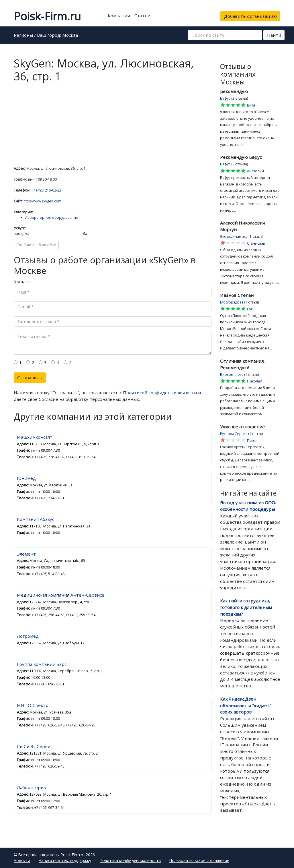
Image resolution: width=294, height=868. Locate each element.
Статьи (142, 16)
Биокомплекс (232, 375)
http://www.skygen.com (42, 201)
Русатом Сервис (234, 434)
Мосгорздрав (232, 302)
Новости (22, 860)
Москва (70, 35)
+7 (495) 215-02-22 (46, 190)
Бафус (225, 98)
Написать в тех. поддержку (65, 860)
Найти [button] (274, 35)
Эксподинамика (234, 236)
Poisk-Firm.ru (47, 16)
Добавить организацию (250, 16)
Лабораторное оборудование (52, 218)
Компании (119, 16)
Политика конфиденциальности (130, 860)
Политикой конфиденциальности (160, 393)
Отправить (30, 378)
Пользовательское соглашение (199, 860)
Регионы (23, 35)
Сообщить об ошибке (36, 245)
